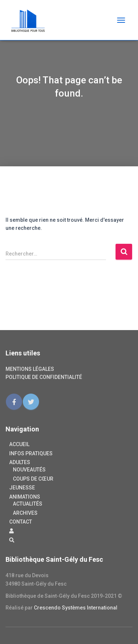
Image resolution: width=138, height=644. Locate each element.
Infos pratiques (31, 453)
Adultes (20, 462)
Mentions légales (30, 369)
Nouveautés (29, 470)
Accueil (19, 444)
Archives (25, 513)
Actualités (28, 504)
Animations (25, 497)
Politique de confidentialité (44, 377)
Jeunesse (22, 488)
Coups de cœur (33, 479)
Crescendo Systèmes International (76, 608)
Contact (21, 522)
